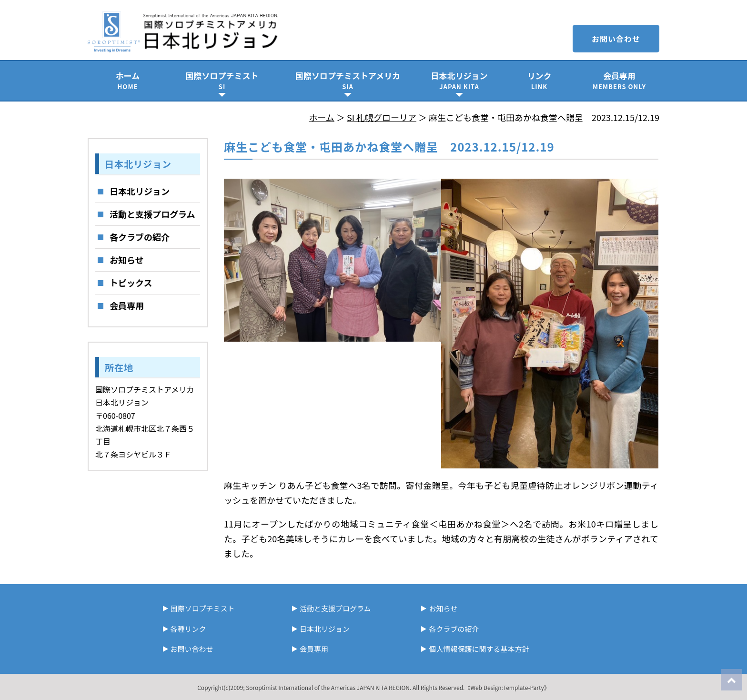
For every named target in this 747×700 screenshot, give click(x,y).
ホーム (128, 80)
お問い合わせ (616, 39)
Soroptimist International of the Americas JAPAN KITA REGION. (328, 687)
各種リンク (188, 629)
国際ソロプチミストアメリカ (348, 80)
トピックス (131, 283)
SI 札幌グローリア (382, 117)
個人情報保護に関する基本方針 (479, 649)
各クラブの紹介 (140, 237)
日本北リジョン (459, 80)
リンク (539, 80)
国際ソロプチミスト (222, 80)
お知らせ (127, 260)
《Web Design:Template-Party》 (507, 687)
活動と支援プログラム (152, 214)
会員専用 (619, 80)
